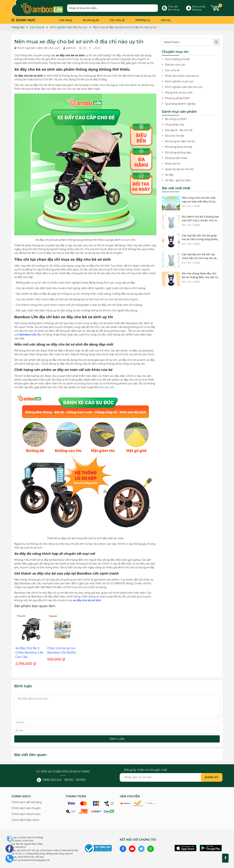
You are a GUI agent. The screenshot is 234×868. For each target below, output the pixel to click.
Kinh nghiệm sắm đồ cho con (39, 48)
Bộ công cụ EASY (176, 119)
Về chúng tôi (91, 20)
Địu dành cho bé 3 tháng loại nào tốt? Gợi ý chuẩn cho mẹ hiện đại (200, 220)
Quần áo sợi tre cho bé (179, 169)
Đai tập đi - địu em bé (179, 130)
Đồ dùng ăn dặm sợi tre (180, 141)
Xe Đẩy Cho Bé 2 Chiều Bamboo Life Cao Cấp (29, 653)
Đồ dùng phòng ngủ (178, 152)
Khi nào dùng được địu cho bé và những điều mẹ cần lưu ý (200, 277)
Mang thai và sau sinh (179, 93)
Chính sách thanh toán (26, 814)
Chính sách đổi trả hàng (27, 802)
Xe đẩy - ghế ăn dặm (178, 180)
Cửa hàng (66, 20)
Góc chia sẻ (117, 20)
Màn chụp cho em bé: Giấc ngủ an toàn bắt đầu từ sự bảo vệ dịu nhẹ (199, 202)
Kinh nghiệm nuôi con (179, 81)
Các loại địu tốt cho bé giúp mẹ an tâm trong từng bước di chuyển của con (200, 239)
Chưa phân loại (175, 125)
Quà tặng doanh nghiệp (180, 104)
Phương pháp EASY (177, 98)
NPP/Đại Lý (143, 20)
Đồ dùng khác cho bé (179, 147)
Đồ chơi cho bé (175, 136)
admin (71, 48)
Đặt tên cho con (175, 65)
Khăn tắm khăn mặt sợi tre (182, 76)
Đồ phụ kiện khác (176, 158)
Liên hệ (166, 20)
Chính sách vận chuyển (26, 808)
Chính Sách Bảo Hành (25, 820)
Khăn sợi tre (173, 164)
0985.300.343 (49, 780)
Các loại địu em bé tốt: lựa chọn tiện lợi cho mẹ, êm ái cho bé (199, 258)
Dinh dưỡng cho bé (177, 59)
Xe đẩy (169, 175)
